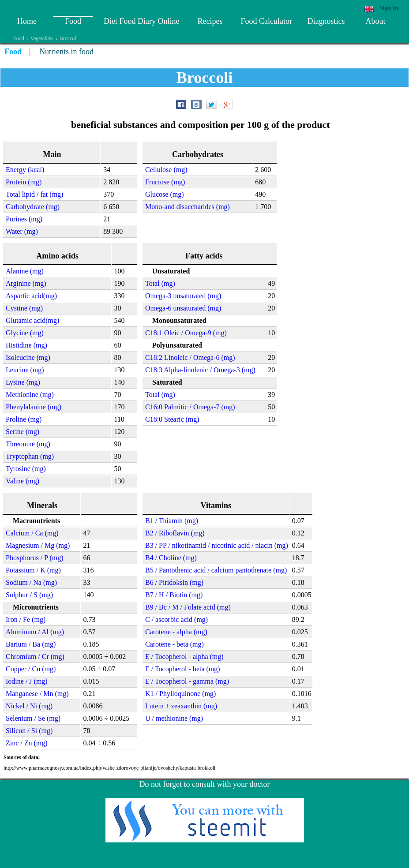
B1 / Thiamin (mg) (172, 521)
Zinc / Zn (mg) (27, 743)
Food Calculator (266, 21)
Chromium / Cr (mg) (35, 657)
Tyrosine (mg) (26, 469)
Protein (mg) (24, 182)
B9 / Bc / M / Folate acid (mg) (188, 607)
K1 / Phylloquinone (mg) (180, 694)
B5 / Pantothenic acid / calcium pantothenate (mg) (216, 570)
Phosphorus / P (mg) (35, 558)
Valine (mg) (23, 481)
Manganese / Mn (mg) (37, 694)
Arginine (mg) (26, 283)
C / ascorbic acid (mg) (176, 619)
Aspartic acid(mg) (31, 296)
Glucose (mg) (165, 194)
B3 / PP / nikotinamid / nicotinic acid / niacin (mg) (217, 545)
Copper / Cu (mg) (31, 669)
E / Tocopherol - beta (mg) (183, 669)
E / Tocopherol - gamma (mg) (187, 681)
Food (73, 21)
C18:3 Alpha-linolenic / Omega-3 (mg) (200, 370)
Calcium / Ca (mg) (32, 533)
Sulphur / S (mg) (29, 595)
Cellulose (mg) (166, 170)
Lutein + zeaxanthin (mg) (181, 706)
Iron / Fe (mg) (26, 619)
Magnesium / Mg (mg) (38, 545)
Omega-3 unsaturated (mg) (183, 296)
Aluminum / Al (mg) (35, 632)
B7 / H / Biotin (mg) (174, 595)
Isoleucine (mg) (28, 357)
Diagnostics (326, 21)
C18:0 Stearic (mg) (172, 419)
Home (27, 21)
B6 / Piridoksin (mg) (174, 582)
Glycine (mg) (25, 333)
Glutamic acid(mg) (32, 320)
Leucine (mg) (25, 370)
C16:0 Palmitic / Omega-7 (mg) (190, 407)
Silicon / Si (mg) (29, 731)
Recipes (210, 21)
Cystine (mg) (24, 308)
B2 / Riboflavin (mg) (175, 533)
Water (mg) (22, 231)
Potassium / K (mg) (33, 570)
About (375, 21)
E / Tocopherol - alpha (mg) (184, 657)
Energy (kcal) (25, 170)
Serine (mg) (23, 432)
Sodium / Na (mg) (31, 582)
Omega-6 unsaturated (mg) (183, 308)
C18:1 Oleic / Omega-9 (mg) (186, 333)
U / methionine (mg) (174, 718)
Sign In (389, 8)
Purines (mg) (24, 219)
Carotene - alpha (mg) (176, 632)
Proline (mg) (24, 419)
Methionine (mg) (30, 395)
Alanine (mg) (25, 271)
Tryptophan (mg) (30, 456)
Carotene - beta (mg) (174, 644)
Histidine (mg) (26, 345)
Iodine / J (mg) (27, 681)
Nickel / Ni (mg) (29, 706)
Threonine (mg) (28, 444)
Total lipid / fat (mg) (34, 194)
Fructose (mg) (165, 182)
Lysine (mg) (23, 382)
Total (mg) (160, 283)
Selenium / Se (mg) (33, 718)
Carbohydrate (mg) (33, 207)
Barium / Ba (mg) (31, 644)
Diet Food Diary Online (141, 21)
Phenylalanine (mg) (34, 407)
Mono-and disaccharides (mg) (188, 207)
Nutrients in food (66, 52)
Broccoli (69, 38)
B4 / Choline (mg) (171, 558)
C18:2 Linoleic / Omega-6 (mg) (190, 357)
